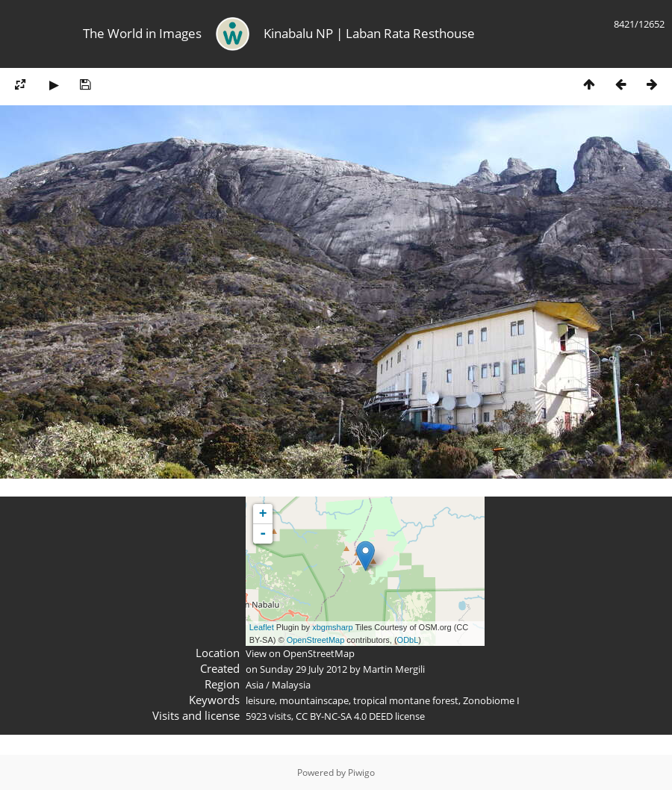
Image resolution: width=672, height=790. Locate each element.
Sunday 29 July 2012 (304, 669)
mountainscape (314, 700)
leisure (260, 700)
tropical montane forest (406, 700)
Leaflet (262, 627)
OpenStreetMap (316, 640)
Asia (255, 685)
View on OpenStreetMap (300, 653)
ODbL (408, 640)
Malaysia (291, 685)
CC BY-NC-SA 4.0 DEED (344, 716)
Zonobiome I (491, 700)
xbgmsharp (332, 627)
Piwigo (361, 772)
